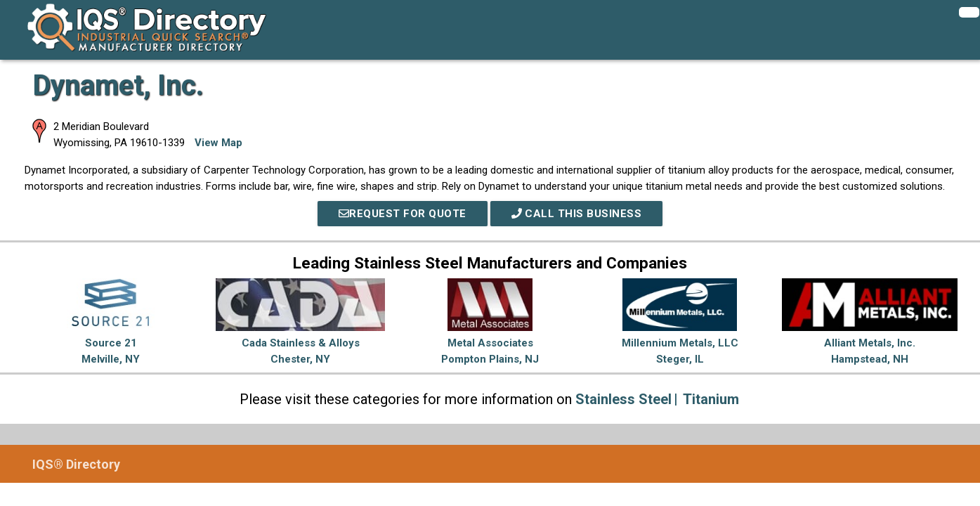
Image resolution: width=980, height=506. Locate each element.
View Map (218, 143)
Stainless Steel (623, 399)
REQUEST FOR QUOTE (403, 214)
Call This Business (577, 214)
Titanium (711, 399)
